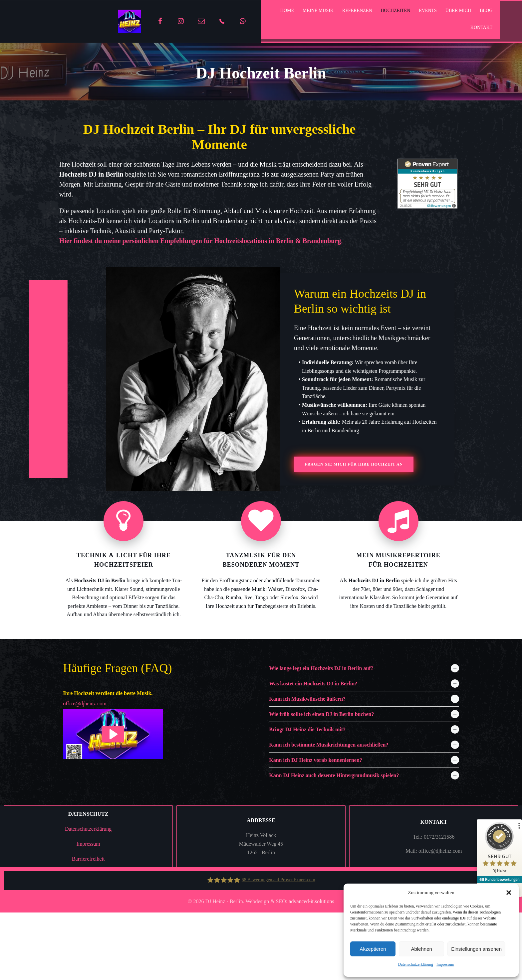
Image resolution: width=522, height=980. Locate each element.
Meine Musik (310, 12)
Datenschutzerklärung (416, 964)
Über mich (450, 12)
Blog (426, 29)
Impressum (445, 964)
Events (419, 12)
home (279, 12)
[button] (509, 893)
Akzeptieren (373, 949)
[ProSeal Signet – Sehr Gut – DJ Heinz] (497, 849)
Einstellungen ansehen (476, 949)
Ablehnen (421, 949)
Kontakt (452, 29)
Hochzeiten (387, 12)
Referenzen (349, 12)
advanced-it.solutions (311, 973)
